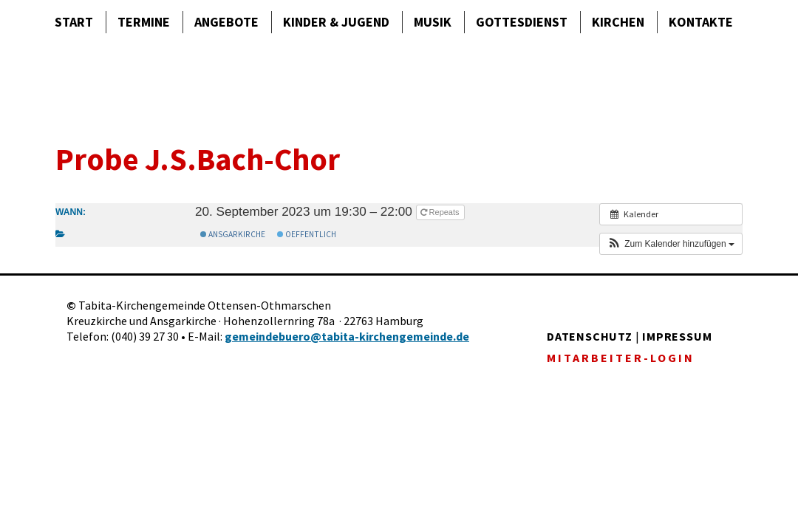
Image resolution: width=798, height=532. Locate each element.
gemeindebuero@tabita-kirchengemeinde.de (347, 336)
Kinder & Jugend (336, 22)
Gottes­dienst (522, 22)
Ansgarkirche (233, 234)
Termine (144, 22)
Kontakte (701, 22)
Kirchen (618, 22)
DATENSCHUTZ (590, 336)
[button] (671, 244)
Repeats (441, 212)
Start (74, 22)
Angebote (226, 22)
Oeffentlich (307, 234)
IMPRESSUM (677, 336)
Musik (433, 22)
